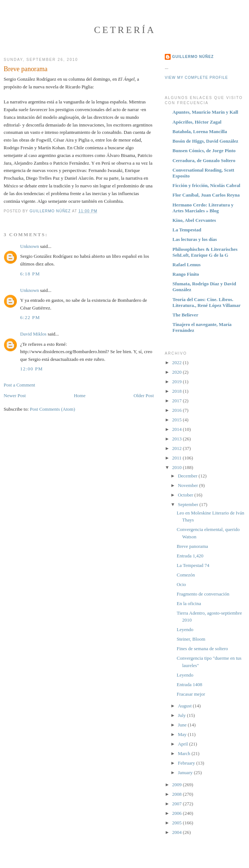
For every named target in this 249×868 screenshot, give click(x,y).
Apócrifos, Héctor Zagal (197, 122)
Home (80, 395)
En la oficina (189, 603)
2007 (177, 804)
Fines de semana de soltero (202, 649)
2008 (177, 794)
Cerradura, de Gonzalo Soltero (204, 160)
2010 (177, 467)
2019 (177, 382)
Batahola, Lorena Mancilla (200, 131)
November (189, 485)
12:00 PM (31, 369)
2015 (177, 420)
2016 (177, 410)
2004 (177, 832)
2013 (177, 439)
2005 (177, 823)
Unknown (29, 246)
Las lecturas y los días (195, 239)
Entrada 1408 (189, 684)
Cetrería (125, 30)
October (186, 495)
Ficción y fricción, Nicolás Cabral (206, 185)
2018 (177, 391)
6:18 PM (30, 274)
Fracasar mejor (191, 694)
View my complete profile (196, 78)
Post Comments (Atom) (53, 409)
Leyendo (185, 629)
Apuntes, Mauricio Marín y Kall (205, 112)
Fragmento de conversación (203, 594)
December (188, 476)
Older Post (144, 395)
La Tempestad (187, 230)
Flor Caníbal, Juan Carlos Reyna (206, 195)
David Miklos (33, 334)
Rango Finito (186, 274)
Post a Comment (19, 385)
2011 (177, 458)
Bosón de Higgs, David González (205, 141)
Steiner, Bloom (191, 639)
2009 (177, 785)
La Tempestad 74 (193, 565)
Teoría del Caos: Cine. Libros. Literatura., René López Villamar (207, 302)
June (183, 725)
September (189, 504)
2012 (177, 448)
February (187, 763)
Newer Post (15, 395)
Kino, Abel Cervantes (194, 220)
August (185, 706)
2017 (177, 401)
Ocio (181, 584)
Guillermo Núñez (193, 57)
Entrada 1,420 (190, 556)
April (184, 744)
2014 (177, 429)
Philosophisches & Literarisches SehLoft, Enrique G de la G (205, 252)
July (183, 715)
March (185, 753)
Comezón (186, 575)
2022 (177, 362)
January (186, 772)
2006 (177, 813)
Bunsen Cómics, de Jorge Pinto (204, 151)
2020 (177, 372)
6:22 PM (30, 317)
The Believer (185, 315)
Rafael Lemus (187, 265)
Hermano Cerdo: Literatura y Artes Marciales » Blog (203, 208)
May (183, 734)
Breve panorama (192, 546)
